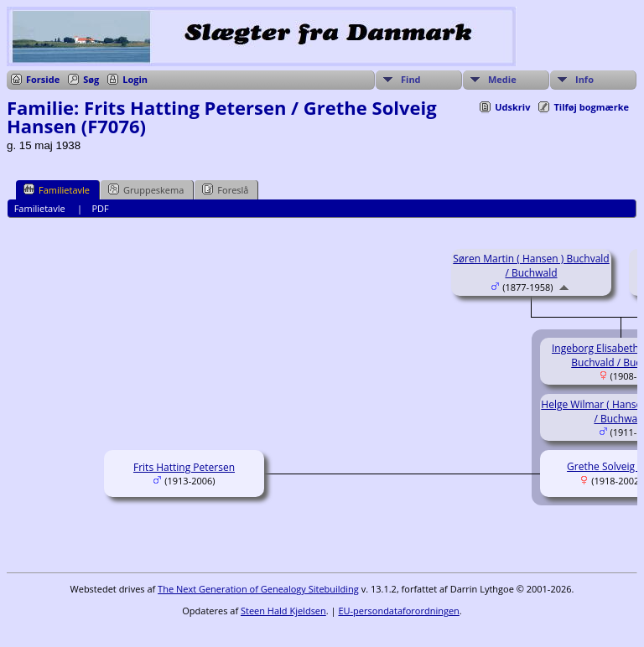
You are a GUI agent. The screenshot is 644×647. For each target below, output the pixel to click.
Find (411, 79)
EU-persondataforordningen (398, 611)
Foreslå (225, 189)
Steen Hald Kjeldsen (283, 611)
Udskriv (512, 107)
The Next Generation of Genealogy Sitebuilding (258, 589)
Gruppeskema (146, 189)
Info (584, 79)
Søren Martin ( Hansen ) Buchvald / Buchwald (531, 266)
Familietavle (57, 189)
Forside (43, 79)
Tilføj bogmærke (591, 107)
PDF (100, 208)
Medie (502, 79)
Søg (91, 79)
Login (135, 79)
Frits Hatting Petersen (184, 467)
